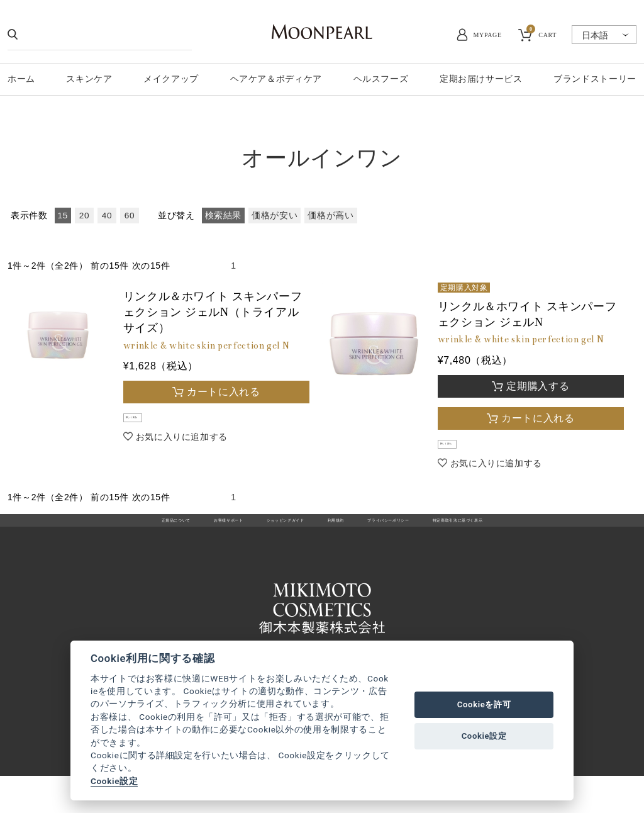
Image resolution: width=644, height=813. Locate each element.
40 (107, 216)
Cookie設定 (114, 781)
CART (541, 33)
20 (84, 216)
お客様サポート (170, 537)
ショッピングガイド (260, 537)
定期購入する (538, 386)
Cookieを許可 (484, 704)
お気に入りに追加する (182, 446)
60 (130, 216)
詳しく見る (153, 423)
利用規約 (337, 537)
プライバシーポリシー (418, 537)
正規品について (88, 537)
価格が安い (275, 216)
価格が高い (330, 216)
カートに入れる (223, 392)
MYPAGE (488, 35)
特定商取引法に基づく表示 (534, 537)
